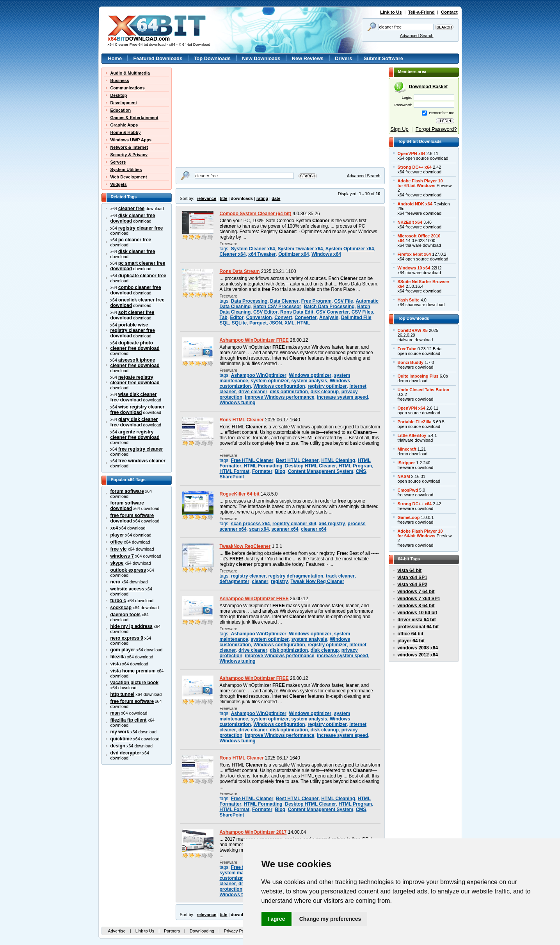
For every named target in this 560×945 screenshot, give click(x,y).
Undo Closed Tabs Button (424, 390)
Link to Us (391, 12)
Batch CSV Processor (277, 307)
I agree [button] (276, 919)
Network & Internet (129, 147)
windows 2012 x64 (418, 655)
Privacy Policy (237, 931)
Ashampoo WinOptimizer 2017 (253, 832)
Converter (306, 317)
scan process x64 (251, 524)
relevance (206, 198)
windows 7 (122, 556)
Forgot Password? (436, 129)
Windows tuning (238, 403)
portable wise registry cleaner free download (133, 330)
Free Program (316, 301)
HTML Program (355, 466)
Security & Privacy (129, 155)
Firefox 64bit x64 (414, 254)
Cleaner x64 (233, 254)
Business (120, 80)
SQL (225, 323)
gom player (123, 650)
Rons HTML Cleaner (242, 420)
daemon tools (126, 615)
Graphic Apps (124, 125)
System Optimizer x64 (350, 249)
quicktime (121, 739)
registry (279, 581)
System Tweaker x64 (300, 249)
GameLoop (409, 517)
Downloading (202, 931)
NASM (404, 476)
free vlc (119, 549)
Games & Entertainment (134, 118)
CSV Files (362, 312)
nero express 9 (127, 638)
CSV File (344, 301)
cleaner (260, 581)
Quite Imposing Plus (418, 376)
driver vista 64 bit (417, 620)
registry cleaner (248, 576)
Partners (172, 931)
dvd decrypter (126, 753)
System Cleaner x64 (253, 249)
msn (115, 713)
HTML (303, 323)
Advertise (117, 931)
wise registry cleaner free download (138, 410)
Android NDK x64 (415, 204)
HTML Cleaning (338, 460)
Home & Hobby (126, 132)
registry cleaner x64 (294, 524)
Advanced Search (417, 36)
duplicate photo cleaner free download (135, 346)
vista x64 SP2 (412, 585)
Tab (224, 317)
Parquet (258, 323)
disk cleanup (325, 392)
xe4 (114, 528)
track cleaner (340, 576)
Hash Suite (409, 300)
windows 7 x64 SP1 (419, 599)
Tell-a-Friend (421, 12)
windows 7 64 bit (416, 592)
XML (289, 323)
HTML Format (235, 471)
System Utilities (126, 169)
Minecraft (407, 449)
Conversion (259, 317)
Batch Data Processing (329, 307)
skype (117, 563)
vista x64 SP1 (412, 578)
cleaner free (131, 209)
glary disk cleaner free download (134, 422)
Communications (128, 88)
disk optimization (289, 392)
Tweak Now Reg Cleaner (317, 581)
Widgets (119, 184)
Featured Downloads (158, 58)
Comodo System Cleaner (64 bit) (256, 214)
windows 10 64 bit (418, 613)
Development (124, 103)
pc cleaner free (135, 240)
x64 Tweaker (262, 254)
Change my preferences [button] (330, 919)
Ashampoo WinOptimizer (259, 375)
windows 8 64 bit (416, 606)
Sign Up (399, 129)
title (223, 198)
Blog (280, 471)
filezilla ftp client (129, 720)
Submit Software (383, 58)
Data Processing (249, 301)
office (117, 542)
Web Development (129, 177)
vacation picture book (135, 683)
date (276, 198)
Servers (118, 162)
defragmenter (235, 581)
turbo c (118, 601)
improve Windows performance (280, 397)
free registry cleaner (140, 449)
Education (121, 110)
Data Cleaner (284, 301)
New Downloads (261, 58)
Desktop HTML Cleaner (310, 466)
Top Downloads (212, 58)
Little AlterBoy (412, 435)
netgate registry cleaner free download (135, 380)
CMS (361, 471)
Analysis (329, 317)
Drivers (343, 58)
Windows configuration (279, 386)
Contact (449, 12)
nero (116, 582)
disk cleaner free (137, 251)
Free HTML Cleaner (252, 460)
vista (116, 664)
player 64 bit (411, 641)
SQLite (239, 323)
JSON (276, 323)
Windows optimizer (310, 375)
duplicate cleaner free (142, 276)
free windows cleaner (142, 461)
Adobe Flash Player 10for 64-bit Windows (420, 183)
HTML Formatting (263, 466)
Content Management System (321, 471)
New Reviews (308, 58)
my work (120, 732)
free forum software (132, 701)
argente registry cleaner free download (135, 435)
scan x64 (259, 529)
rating (262, 198)
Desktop (119, 95)
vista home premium (133, 671)
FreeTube (407, 349)
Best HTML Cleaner (297, 460)
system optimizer (270, 381)
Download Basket (428, 87)
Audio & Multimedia (130, 73)
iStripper (406, 463)
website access (127, 589)
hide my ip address (132, 626)
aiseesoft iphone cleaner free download (135, 363)
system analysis (309, 381)
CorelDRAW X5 (413, 330)
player (117, 535)
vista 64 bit (410, 571)
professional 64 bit (418, 627)
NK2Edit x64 (410, 222)
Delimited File (356, 317)
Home (115, 58)
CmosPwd (408, 490)
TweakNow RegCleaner (245, 546)
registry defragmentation (296, 576)
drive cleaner (253, 392)
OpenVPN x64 (412, 153)
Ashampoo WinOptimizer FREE (254, 340)
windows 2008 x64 (418, 648)
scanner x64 (285, 529)
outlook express (128, 570)
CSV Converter (332, 312)
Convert (283, 317)
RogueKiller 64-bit (240, 494)
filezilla (118, 657)
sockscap (121, 608)
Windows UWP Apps (131, 140)
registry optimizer (327, 386)
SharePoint (232, 477)
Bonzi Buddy (411, 362)
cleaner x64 (314, 529)
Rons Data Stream (240, 271)
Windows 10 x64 (414, 268)
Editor (237, 317)
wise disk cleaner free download (134, 397)
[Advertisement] (224, 116)
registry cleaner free (140, 228)
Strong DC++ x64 (415, 167)
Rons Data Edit (297, 312)
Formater (262, 471)
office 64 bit (411, 634)
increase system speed (342, 397)
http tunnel (123, 694)
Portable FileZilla (415, 422)
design (118, 746)
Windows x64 (326, 254)
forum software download (127, 506)
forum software (127, 491)
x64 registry (332, 524)
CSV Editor (265, 312)
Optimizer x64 (293, 254)
